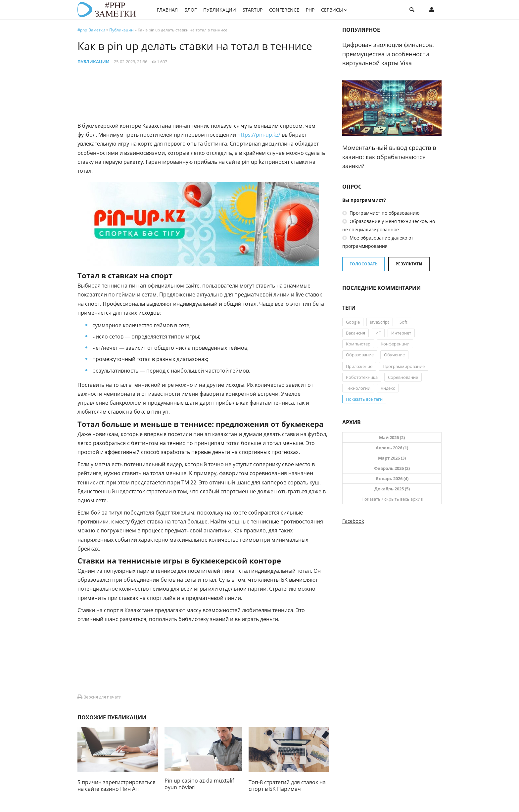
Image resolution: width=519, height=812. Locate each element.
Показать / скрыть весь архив (392, 499)
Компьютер (358, 344)
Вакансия (355, 333)
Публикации (220, 10)
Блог (190, 10)
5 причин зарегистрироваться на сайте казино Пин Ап (117, 786)
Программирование (404, 366)
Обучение (394, 355)
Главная (167, 10)
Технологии (358, 388)
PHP (310, 10)
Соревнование (403, 377)
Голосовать (364, 264)
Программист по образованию (384, 213)
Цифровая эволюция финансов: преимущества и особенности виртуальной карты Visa (388, 54)
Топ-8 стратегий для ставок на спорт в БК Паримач (287, 786)
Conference (284, 10)
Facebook (353, 521)
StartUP (253, 10)
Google (353, 322)
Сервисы (332, 10)
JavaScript (380, 322)
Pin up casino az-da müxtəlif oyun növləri (199, 784)
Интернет (401, 333)
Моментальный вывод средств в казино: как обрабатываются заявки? (389, 157)
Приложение (359, 366)
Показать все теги (364, 399)
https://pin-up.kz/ (259, 135)
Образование (360, 355)
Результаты (409, 264)
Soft (403, 322)
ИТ (378, 333)
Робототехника (362, 377)
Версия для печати (99, 697)
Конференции (395, 344)
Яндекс (388, 388)
